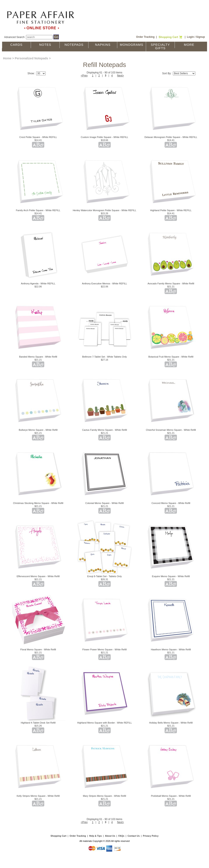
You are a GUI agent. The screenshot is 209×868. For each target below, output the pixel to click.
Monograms (132, 45)
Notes (45, 45)
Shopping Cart (58, 836)
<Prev (84, 76)
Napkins (103, 45)
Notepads (74, 45)
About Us (110, 836)
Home (7, 58)
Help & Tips (95, 836)
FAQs (121, 836)
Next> (121, 76)
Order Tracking (145, 37)
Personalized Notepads (31, 58)
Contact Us (133, 836)
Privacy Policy (151, 836)
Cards (16, 45)
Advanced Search (14, 37)
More (189, 45)
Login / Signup (196, 37)
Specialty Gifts (160, 46)
